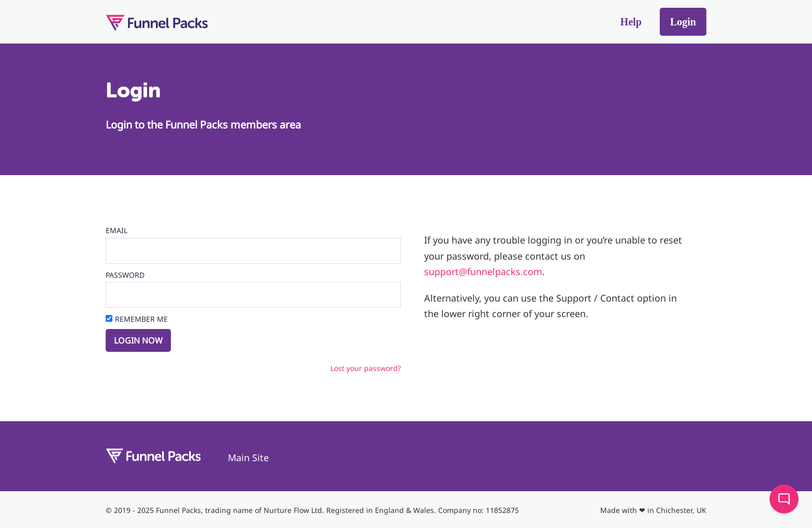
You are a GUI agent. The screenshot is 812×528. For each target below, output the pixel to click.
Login (683, 22)
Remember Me (141, 319)
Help (631, 22)
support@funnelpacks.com (483, 272)
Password (125, 275)
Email (117, 230)
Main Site (248, 458)
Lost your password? (366, 368)
